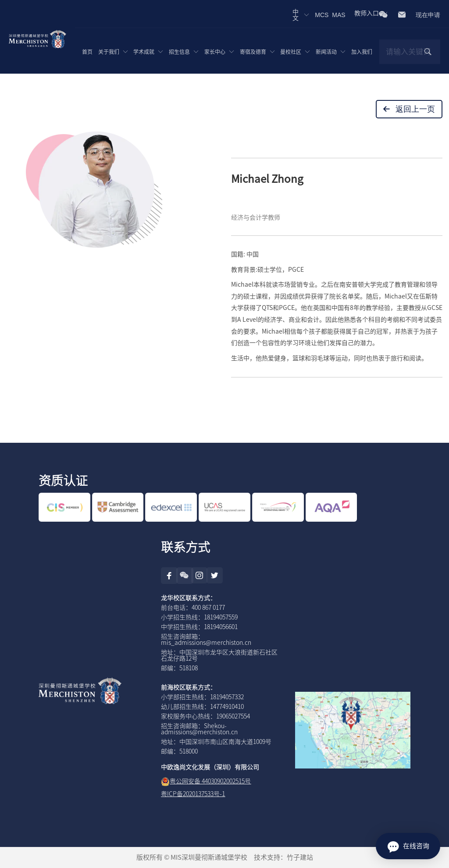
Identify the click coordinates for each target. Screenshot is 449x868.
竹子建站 (300, 857)
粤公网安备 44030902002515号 (210, 781)
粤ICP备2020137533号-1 (193, 794)
